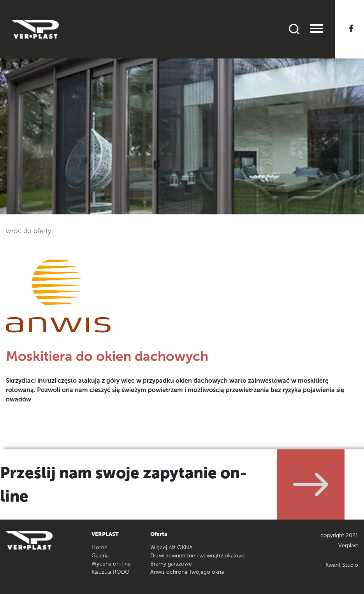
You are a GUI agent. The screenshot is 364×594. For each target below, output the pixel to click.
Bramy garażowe (171, 564)
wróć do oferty (28, 231)
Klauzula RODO (111, 572)
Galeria (100, 556)
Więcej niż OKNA (171, 547)
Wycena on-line (111, 564)
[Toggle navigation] (316, 29)
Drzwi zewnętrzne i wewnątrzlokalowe (198, 556)
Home (99, 547)
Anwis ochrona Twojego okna (187, 572)
